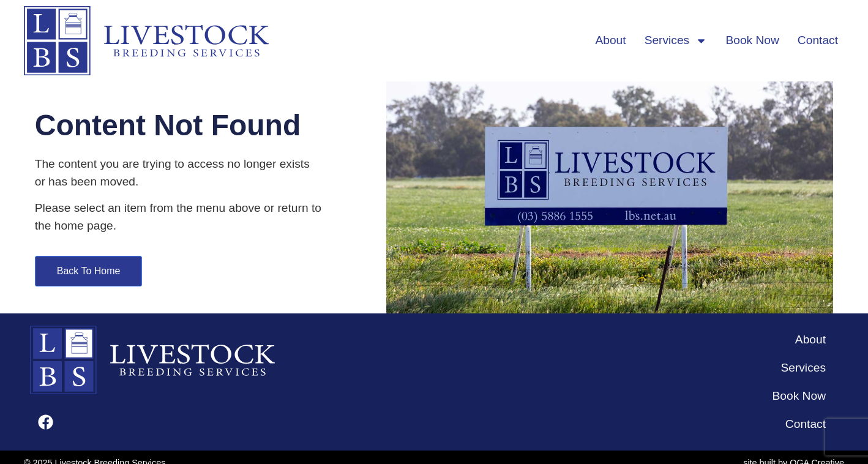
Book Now (752, 40)
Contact (818, 40)
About (610, 40)
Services (676, 41)
